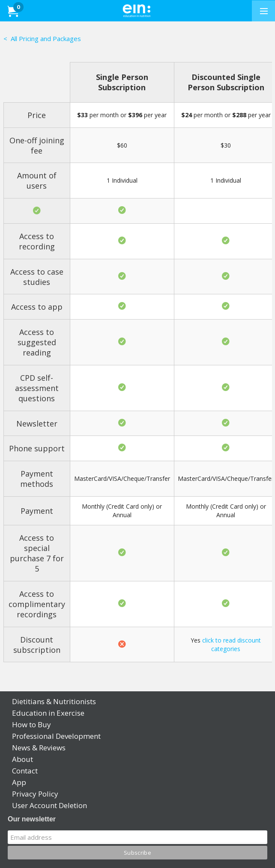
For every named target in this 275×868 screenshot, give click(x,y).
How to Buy (31, 724)
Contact (25, 771)
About (22, 759)
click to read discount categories (232, 644)
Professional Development (56, 736)
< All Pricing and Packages (42, 39)
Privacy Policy (35, 794)
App (19, 782)
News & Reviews (39, 748)
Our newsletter (32, 819)
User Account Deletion (49, 805)
